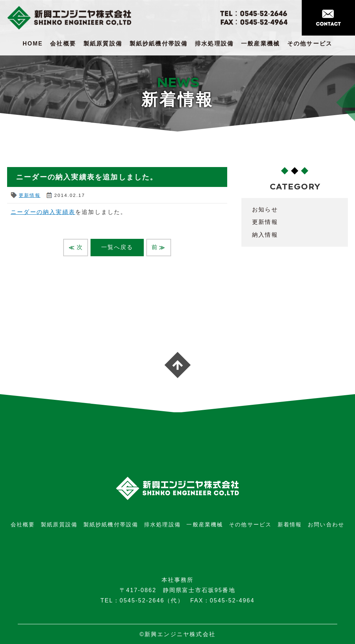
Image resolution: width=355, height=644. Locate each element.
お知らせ (265, 210)
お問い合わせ (326, 524)
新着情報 (290, 524)
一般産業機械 (260, 44)
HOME (33, 44)
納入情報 (265, 235)
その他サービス (310, 44)
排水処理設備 (214, 44)
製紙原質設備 (103, 44)
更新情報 (30, 195)
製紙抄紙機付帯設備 (159, 44)
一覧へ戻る (117, 247)
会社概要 (63, 44)
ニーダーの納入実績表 (43, 212)
